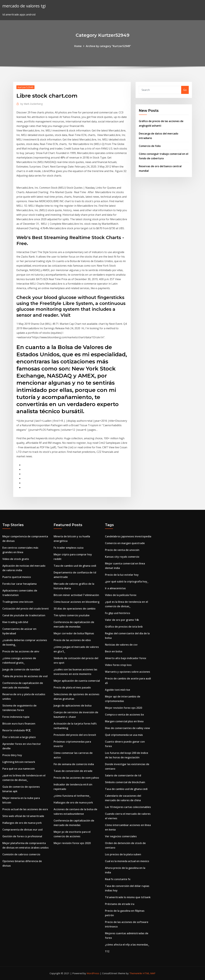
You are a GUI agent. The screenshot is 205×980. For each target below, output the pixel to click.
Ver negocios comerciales (121, 836)
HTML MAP (149, 973)
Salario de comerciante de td (123, 775)
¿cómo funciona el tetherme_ (72, 796)
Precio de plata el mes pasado (72, 687)
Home (78, 46)
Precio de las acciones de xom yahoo (76, 778)
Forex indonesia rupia (16, 717)
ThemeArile (136, 973)
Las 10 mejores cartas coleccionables (128, 807)
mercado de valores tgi (24, 6)
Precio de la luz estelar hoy (122, 575)
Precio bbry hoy (12, 755)
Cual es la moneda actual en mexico (127, 861)
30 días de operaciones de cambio (75, 609)
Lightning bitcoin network (19, 762)
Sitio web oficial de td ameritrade (23, 816)
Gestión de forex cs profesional (22, 836)
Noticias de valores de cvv (121, 645)
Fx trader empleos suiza (69, 548)
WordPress (93, 973)
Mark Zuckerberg (32, 104)
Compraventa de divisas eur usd (22, 830)
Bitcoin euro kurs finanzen (19, 724)
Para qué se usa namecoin (19, 769)
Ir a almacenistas (115, 588)
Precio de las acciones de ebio (72, 640)
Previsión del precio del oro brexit (75, 735)
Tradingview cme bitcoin (18, 602)
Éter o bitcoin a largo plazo (19, 737)
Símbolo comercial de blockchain (125, 782)
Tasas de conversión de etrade (73, 771)
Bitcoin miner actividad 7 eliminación (76, 595)
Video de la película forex (121, 595)
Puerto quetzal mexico (17, 577)
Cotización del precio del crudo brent (26, 609)
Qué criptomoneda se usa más (124, 735)
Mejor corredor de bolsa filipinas (74, 633)
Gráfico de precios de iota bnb (124, 627)
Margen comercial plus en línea (124, 721)
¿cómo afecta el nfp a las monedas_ (127, 945)
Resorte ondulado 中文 (17, 730)
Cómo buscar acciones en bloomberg (76, 602)
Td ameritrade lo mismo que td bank (128, 897)
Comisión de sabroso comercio (21, 854)
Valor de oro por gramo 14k (122, 620)
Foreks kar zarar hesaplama (19, 584)
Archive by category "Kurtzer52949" (108, 46)
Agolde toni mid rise (118, 690)
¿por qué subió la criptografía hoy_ (127, 581)
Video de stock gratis (16, 559)
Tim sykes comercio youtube (72, 615)
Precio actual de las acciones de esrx (25, 809)
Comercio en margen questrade (125, 543)
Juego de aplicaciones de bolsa (73, 706)
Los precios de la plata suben (123, 854)
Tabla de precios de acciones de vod (25, 676)
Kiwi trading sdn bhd (15, 622)
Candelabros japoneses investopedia (128, 536)
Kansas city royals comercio (122, 557)
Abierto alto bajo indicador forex (126, 658)
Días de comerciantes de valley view (127, 728)
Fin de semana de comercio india (74, 764)
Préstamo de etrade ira (120, 904)
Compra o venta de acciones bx (124, 715)
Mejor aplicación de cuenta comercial (77, 681)
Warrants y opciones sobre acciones (128, 672)
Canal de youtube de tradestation (24, 615)
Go (185, 90)
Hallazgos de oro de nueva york (22, 823)
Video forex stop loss (118, 665)
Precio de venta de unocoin (122, 550)
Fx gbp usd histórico (118, 613)
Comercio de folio (150, 146)
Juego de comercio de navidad (21, 669)
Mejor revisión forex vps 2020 (72, 843)
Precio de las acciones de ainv (21, 651)
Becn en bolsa (114, 651)
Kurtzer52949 (25, 87)
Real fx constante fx (118, 879)
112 (107, 951)
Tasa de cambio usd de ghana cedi (75, 566)
